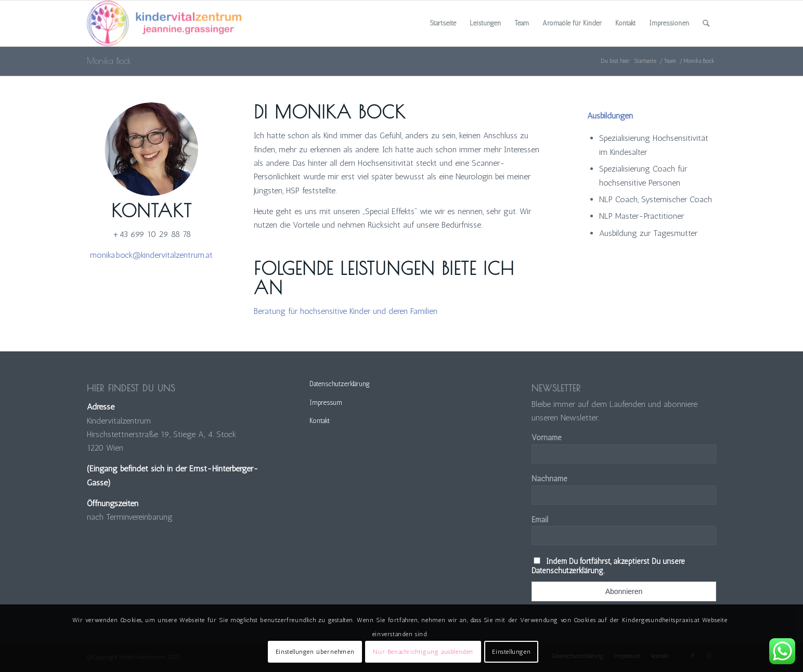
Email (540, 520)
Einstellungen (511, 652)
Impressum (326, 403)
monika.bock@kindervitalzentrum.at (151, 255)
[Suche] (706, 23)
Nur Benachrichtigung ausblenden (423, 652)
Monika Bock (109, 61)
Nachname (549, 479)
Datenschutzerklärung (340, 384)
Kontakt (320, 421)
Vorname (547, 438)
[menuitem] (443, 23)
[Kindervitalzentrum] (164, 23)
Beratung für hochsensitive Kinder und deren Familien (346, 311)
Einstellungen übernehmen (315, 652)
